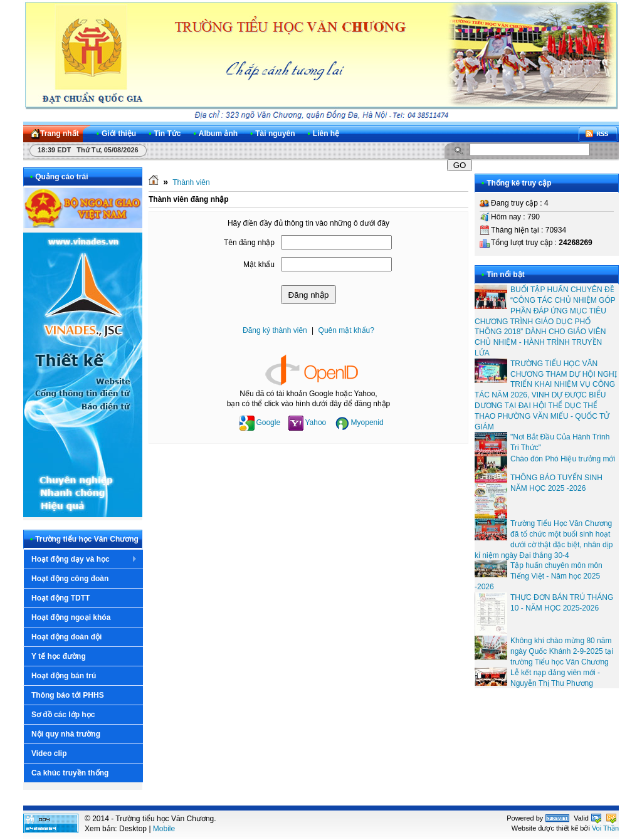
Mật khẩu (259, 265)
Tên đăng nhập (249, 243)
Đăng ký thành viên (275, 330)
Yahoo (307, 423)
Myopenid (359, 423)
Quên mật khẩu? (346, 330)
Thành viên (191, 182)
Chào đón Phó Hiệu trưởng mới (563, 459)
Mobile (164, 829)
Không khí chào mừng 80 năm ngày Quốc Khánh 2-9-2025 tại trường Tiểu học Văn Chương (562, 651)
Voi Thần (605, 828)
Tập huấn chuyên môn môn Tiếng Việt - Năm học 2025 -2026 (539, 576)
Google (260, 423)
